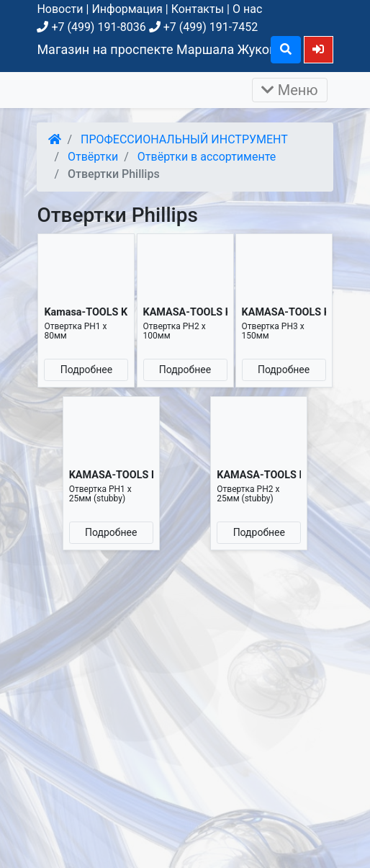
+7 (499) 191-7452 (203, 27)
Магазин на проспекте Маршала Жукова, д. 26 (177, 49)
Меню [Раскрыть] (290, 90)
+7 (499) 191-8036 (91, 27)
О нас (247, 9)
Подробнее (86, 370)
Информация (127, 9)
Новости (60, 9)
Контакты (198, 9)
